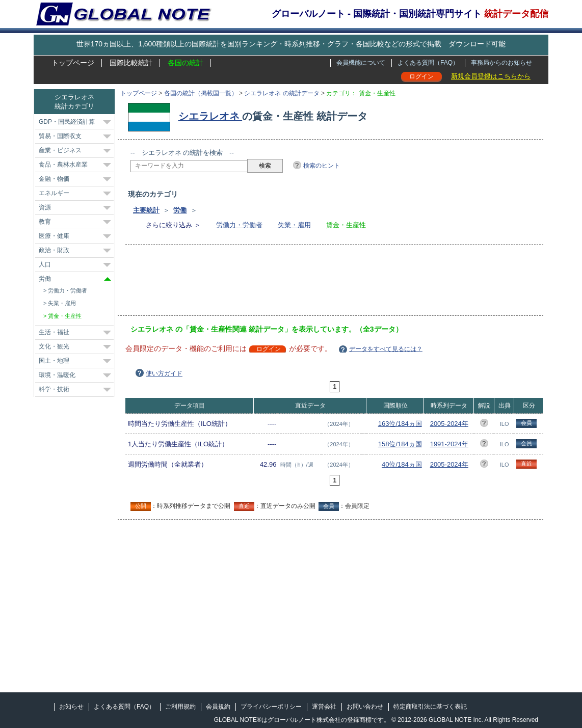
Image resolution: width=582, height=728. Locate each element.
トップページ (73, 63)
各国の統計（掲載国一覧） (201, 93)
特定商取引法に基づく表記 (430, 707)
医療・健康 (54, 236)
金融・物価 (54, 179)
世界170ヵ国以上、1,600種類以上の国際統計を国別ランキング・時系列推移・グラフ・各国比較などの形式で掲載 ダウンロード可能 (291, 44)
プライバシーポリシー (271, 707)
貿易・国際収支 (60, 136)
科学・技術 (54, 389)
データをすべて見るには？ (386, 349)
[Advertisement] (316, 283)
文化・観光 (54, 346)
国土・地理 (54, 361)
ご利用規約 (180, 707)
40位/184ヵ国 (402, 464)
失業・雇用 (294, 225)
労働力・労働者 (239, 225)
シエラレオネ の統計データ (282, 93)
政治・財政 (54, 250)
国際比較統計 (131, 63)
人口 (45, 264)
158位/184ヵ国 (400, 444)
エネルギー (54, 193)
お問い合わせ (365, 707)
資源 (45, 207)
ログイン (421, 76)
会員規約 (218, 707)
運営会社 (324, 707)
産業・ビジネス (60, 150)
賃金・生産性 (65, 316)
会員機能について (361, 63)
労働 (180, 210)
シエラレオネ (210, 116)
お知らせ (71, 707)
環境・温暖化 (57, 375)
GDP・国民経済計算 (67, 122)
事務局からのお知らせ (501, 63)
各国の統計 (186, 63)
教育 (45, 222)
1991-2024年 (449, 444)
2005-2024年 (449, 424)
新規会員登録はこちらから (491, 76)
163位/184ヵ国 (400, 424)
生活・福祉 (54, 332)
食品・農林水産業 (63, 165)
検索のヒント (322, 166)
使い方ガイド (164, 373)
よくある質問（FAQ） (428, 63)
